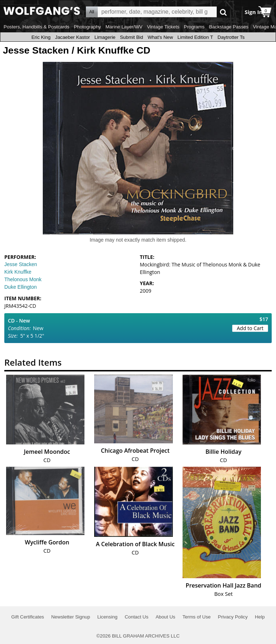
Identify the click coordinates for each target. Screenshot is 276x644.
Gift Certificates (27, 617)
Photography (87, 27)
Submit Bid (132, 37)
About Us (165, 617)
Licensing (107, 617)
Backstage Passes (229, 27)
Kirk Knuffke (18, 272)
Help (260, 617)
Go (223, 12)
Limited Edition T (195, 37)
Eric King (41, 37)
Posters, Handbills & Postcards (36, 27)
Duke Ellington (20, 287)
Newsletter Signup (70, 617)
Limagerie (105, 37)
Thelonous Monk (23, 279)
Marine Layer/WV (124, 27)
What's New (160, 37)
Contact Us (137, 617)
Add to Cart (250, 328)
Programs (194, 27)
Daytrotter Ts (231, 37)
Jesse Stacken (21, 264)
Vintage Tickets (163, 27)
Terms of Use (197, 617)
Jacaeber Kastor (72, 37)
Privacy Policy (233, 617)
